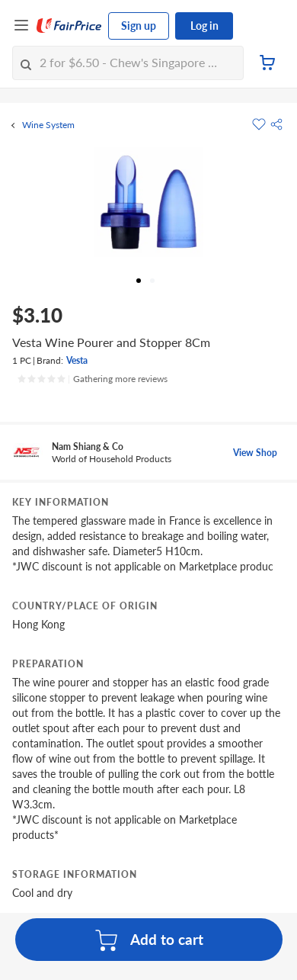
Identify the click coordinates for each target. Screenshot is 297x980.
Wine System (48, 125)
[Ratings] (92, 379)
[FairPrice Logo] (69, 26)
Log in (204, 26)
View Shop (255, 453)
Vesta (77, 360)
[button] (276, 124)
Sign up (139, 26)
